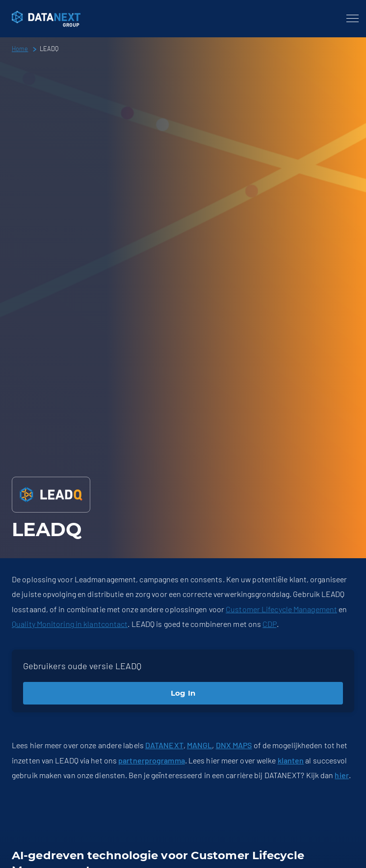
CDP (269, 624)
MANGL (200, 745)
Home (20, 49)
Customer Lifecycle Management (281, 609)
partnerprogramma (152, 760)
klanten (291, 760)
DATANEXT (164, 745)
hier (341, 775)
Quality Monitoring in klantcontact (70, 624)
